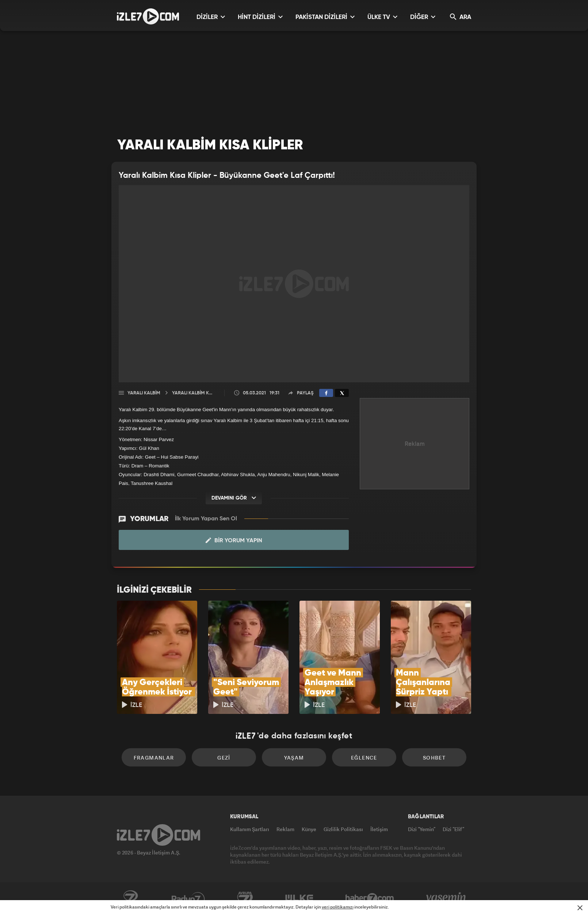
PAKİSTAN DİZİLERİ (325, 17)
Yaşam (294, 758)
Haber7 (370, 898)
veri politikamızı (338, 907)
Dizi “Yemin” (422, 829)
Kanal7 (130, 898)
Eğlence (364, 758)
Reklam (285, 829)
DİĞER (423, 17)
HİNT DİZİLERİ (260, 17)
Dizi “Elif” (453, 829)
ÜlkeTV (299, 898)
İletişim (379, 829)
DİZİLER (211, 17)
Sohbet (434, 758)
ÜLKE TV (382, 17)
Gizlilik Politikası (343, 829)
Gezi (224, 758)
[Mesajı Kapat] (580, 908)
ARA (461, 17)
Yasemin (447, 898)
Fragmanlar (154, 758)
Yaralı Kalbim (144, 393)
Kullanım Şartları (250, 829)
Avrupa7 (245, 898)
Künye (309, 829)
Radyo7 (188, 898)
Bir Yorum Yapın (234, 540)
